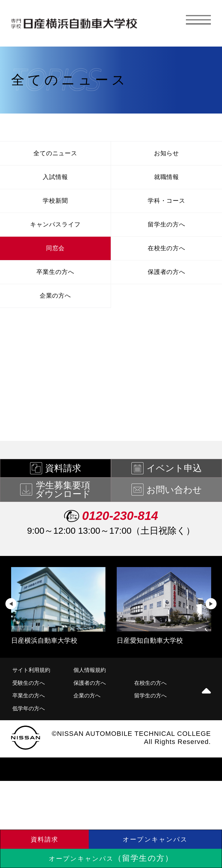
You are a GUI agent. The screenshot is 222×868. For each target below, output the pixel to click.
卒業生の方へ (55, 301)
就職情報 (167, 185)
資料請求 (45, 833)
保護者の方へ (167, 301)
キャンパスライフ (55, 243)
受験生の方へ (32, 722)
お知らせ (167, 156)
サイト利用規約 (36, 708)
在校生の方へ (167, 272)
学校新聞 (56, 214)
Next (211, 641)
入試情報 (56, 185)
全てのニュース (55, 156)
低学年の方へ (32, 750)
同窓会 (55, 272)
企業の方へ (55, 331)
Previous (11, 641)
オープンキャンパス (155, 833)
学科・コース (167, 214)
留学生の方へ (167, 243)
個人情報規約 (93, 708)
